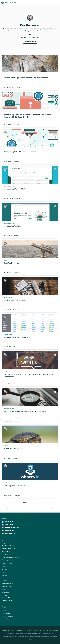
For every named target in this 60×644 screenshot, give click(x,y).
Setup (4, 589)
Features (5, 569)
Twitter (4, 610)
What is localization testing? (11, 557)
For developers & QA (8, 549)
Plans (3, 572)
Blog (3, 543)
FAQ (3, 540)
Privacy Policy (45, 637)
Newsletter (5, 619)
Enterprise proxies (7, 601)
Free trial (5, 575)
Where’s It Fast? (9, 531)
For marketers (6, 552)
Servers (4, 567)
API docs (5, 595)
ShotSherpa (7, 525)
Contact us (5, 581)
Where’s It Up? (8, 522)
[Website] (30, 34)
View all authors (30, 42)
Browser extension (8, 584)
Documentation (7, 587)
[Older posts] (35, 502)
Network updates (7, 616)
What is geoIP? (7, 560)
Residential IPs (6, 598)
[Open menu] (58, 3)
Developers (5, 592)
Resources (5, 554)
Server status (6, 613)
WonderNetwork (9, 534)
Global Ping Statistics (10, 528)
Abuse (4, 578)
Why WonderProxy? (8, 546)
